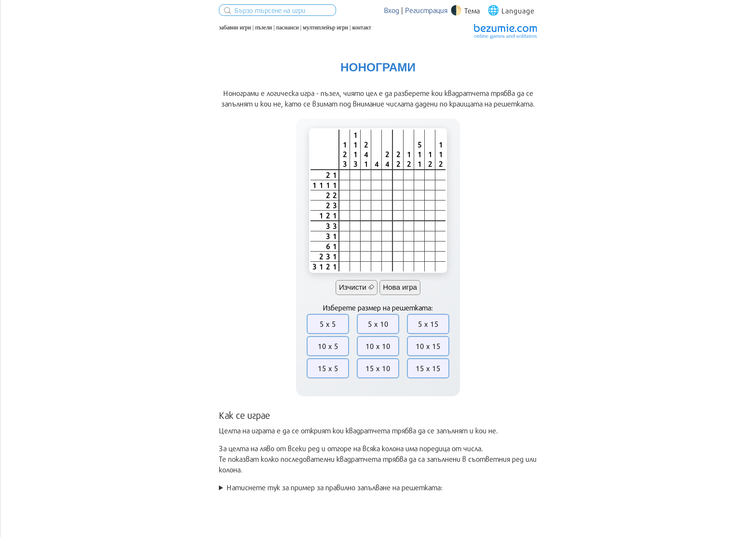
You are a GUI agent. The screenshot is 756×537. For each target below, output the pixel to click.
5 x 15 (428, 324)
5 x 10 (378, 324)
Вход (392, 10)
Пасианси (288, 27)
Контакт (361, 27)
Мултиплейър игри (325, 27)
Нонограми (378, 67)
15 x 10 (378, 368)
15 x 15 (428, 368)
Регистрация (426, 10)
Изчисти (357, 287)
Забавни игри (235, 27)
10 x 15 (428, 346)
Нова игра (400, 287)
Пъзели (263, 27)
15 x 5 (328, 368)
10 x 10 (378, 346)
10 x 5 (328, 346)
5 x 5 (328, 324)
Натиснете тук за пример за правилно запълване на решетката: (335, 487)
